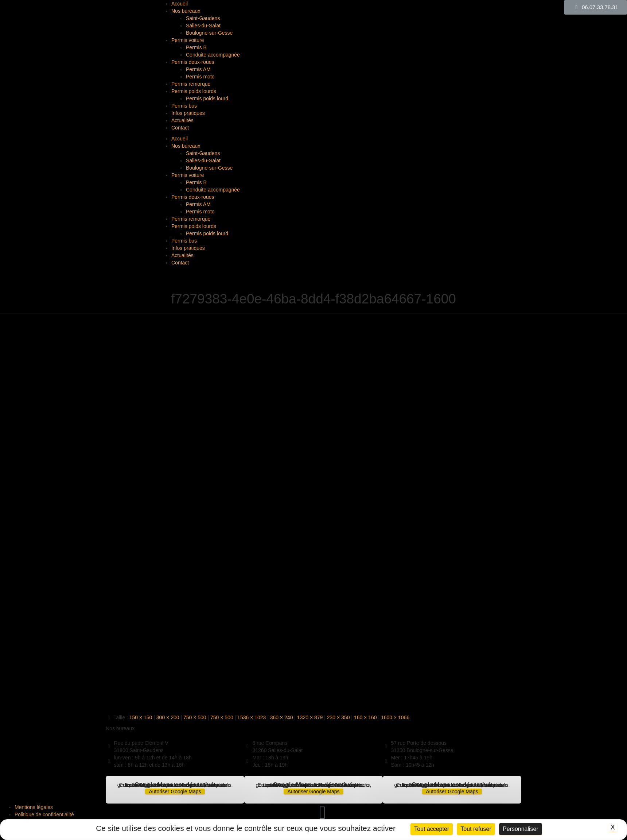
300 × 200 (168, 717)
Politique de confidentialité (44, 814)
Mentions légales (34, 807)
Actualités (182, 120)
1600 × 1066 (395, 717)
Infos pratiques (188, 113)
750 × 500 (195, 717)
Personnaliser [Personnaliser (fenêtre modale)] (521, 829)
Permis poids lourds (194, 91)
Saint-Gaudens (203, 18)
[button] (596, 7)
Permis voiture (188, 40)
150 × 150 (141, 717)
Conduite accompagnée (213, 55)
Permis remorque (191, 84)
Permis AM (198, 69)
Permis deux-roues (193, 62)
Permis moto (200, 77)
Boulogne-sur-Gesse (209, 33)
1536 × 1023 (252, 717)
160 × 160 (365, 717)
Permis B (196, 47)
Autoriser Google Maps (175, 791)
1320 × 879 (310, 717)
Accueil (180, 4)
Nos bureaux (186, 11)
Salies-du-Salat (203, 26)
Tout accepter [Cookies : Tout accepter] (432, 829)
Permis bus (184, 106)
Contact (180, 128)
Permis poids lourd (207, 98)
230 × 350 (338, 717)
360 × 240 (282, 717)
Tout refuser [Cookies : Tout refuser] (476, 829)
